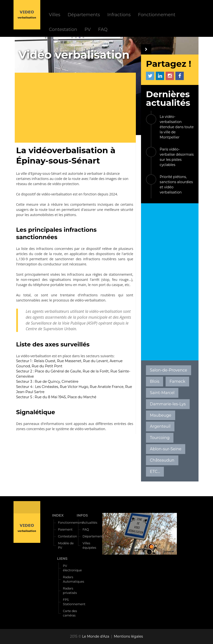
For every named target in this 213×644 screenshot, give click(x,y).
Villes (55, 15)
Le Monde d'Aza (96, 636)
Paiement (65, 529)
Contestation (63, 29)
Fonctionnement (157, 15)
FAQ (103, 29)
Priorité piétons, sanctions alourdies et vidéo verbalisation (176, 185)
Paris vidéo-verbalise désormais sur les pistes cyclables (177, 157)
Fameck (177, 381)
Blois (155, 381)
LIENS (62, 559)
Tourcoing (160, 438)
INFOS (82, 515)
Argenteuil (160, 426)
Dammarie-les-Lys (168, 404)
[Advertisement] (77, 108)
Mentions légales (128, 636)
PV (88, 29)
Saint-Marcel (162, 393)
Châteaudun (162, 460)
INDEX (58, 515)
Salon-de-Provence (169, 370)
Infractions (119, 15)
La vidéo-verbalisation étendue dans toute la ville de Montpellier (177, 127)
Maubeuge (161, 415)
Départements (84, 15)
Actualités (90, 523)
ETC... (155, 472)
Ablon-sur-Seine (166, 449)
